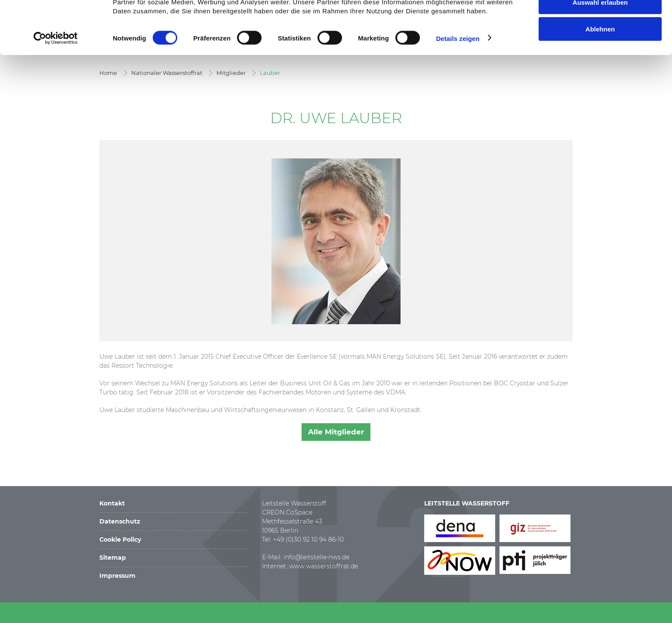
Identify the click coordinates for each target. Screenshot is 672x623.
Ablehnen (600, 76)
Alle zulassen (600, 22)
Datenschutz (120, 521)
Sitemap (113, 558)
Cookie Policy (120, 539)
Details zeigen (458, 85)
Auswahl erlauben (600, 49)
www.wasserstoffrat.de (324, 566)
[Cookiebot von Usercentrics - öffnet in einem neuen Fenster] (56, 85)
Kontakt (112, 503)
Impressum (117, 576)
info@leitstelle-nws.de (316, 557)
